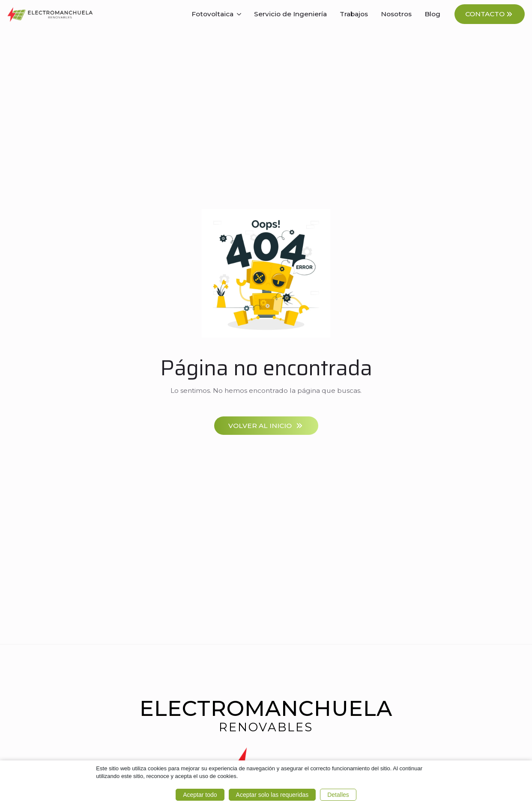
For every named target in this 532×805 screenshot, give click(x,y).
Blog (432, 14)
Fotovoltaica (212, 14)
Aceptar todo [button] (200, 795)
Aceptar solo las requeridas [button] (272, 795)
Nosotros (396, 14)
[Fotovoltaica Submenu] (241, 14)
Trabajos (354, 14)
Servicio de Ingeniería (290, 14)
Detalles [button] (338, 795)
